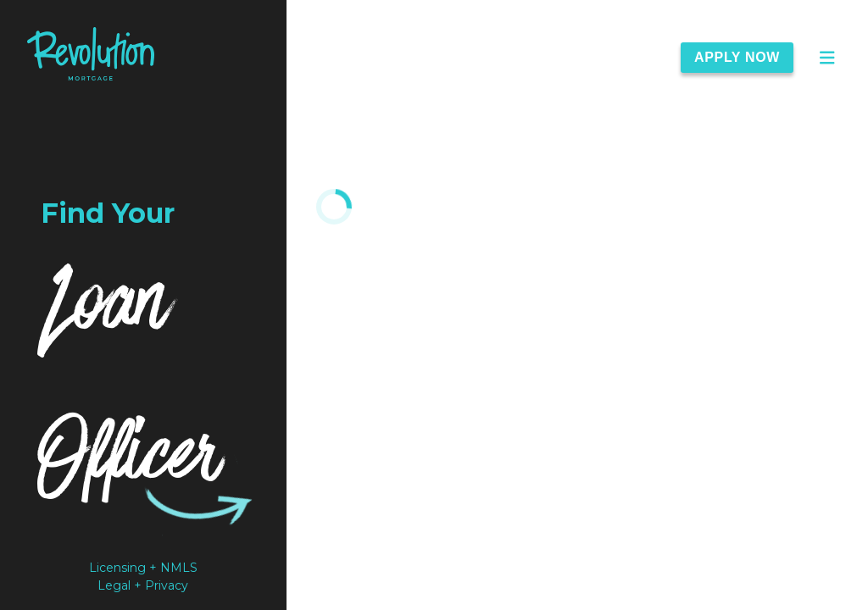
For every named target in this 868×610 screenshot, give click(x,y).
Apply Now (737, 57)
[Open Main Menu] (827, 58)
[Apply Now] (747, 58)
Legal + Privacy (143, 585)
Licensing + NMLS (143, 568)
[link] (91, 57)
